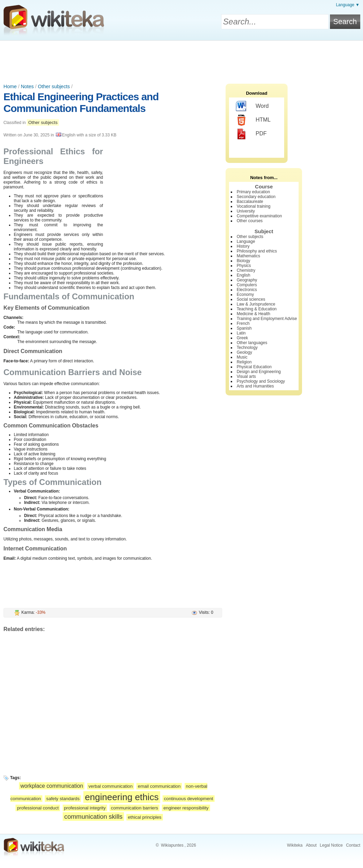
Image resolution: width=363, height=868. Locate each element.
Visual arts (246, 376)
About (311, 845)
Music (242, 357)
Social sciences (251, 299)
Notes (27, 86)
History (243, 246)
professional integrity (85, 808)
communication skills (93, 817)
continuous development (189, 799)
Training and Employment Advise (267, 319)
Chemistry (246, 270)
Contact (353, 845)
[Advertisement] (181, 60)
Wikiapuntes (172, 845)
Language (246, 241)
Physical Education (254, 367)
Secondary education (256, 197)
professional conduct (38, 808)
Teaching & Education (257, 309)
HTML (253, 120)
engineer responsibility (186, 808)
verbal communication (111, 786)
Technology (247, 348)
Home (10, 86)
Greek (242, 338)
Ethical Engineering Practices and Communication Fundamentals (81, 102)
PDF (251, 134)
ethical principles (145, 817)
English (243, 275)
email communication (159, 786)
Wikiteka (295, 845)
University (246, 211)
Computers (247, 285)
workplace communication (52, 786)
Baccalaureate (250, 201)
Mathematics (248, 256)
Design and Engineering (259, 372)
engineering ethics (122, 797)
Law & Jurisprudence (256, 304)
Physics (244, 266)
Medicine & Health (253, 314)
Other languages (252, 343)
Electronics (247, 290)
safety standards (63, 799)
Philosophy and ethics (257, 251)
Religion (244, 362)
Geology (244, 352)
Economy (245, 294)
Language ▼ (348, 5)
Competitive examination (259, 216)
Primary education (253, 192)
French (243, 323)
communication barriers (134, 808)
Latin (241, 333)
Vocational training (253, 206)
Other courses (250, 221)
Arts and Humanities (255, 386)
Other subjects (54, 86)
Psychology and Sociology (261, 381)
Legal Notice (331, 845)
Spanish (244, 328)
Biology (243, 261)
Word (252, 106)
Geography (247, 280)
